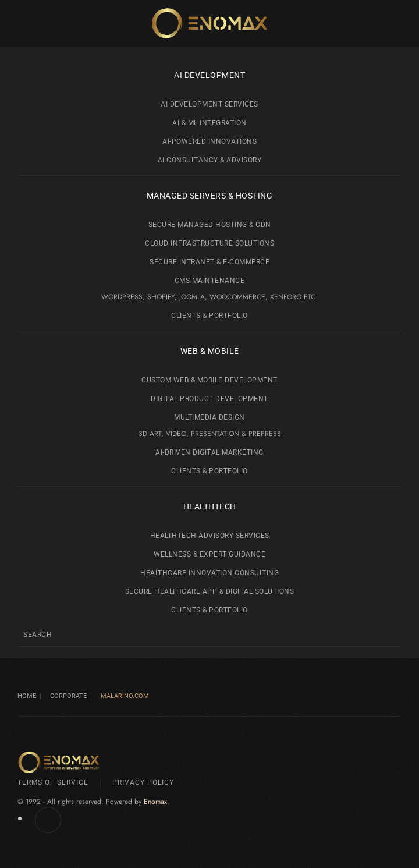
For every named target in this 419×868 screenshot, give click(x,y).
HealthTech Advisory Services (210, 536)
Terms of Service (53, 782)
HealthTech (210, 506)
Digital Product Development (210, 399)
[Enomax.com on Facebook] (48, 820)
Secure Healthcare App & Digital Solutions (210, 591)
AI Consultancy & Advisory (210, 160)
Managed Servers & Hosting (210, 196)
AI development (210, 75)
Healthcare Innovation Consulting (210, 573)
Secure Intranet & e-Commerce (210, 262)
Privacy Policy (143, 782)
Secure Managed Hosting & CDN (210, 225)
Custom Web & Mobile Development (210, 380)
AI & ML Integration (210, 123)
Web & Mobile (210, 351)
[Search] (210, 635)
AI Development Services (210, 104)
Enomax (155, 802)
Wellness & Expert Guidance (210, 554)
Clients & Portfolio (210, 316)
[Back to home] (210, 23)
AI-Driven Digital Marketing (210, 452)
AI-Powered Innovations (210, 141)
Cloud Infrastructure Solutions (210, 243)
